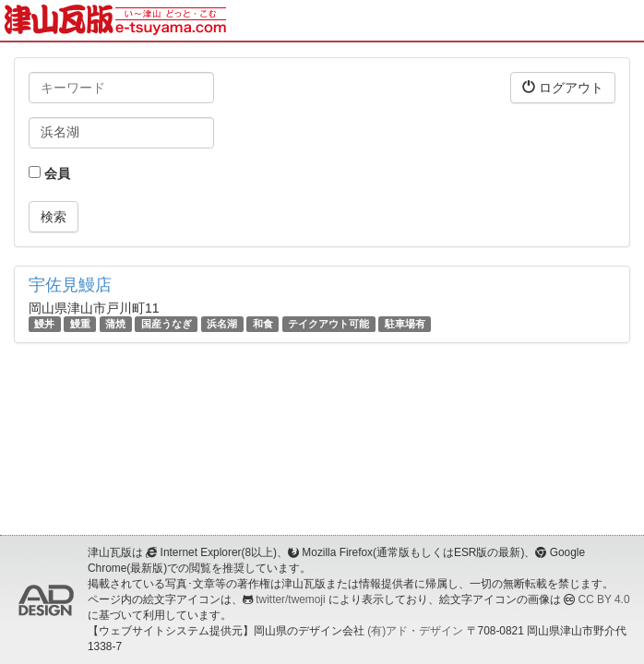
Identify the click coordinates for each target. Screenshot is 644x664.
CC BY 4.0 (604, 599)
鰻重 (80, 324)
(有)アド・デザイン (415, 631)
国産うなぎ (167, 324)
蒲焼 (115, 324)
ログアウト (563, 87)
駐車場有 (405, 324)
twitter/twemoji (290, 599)
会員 (49, 173)
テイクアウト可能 (328, 324)
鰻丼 (44, 324)
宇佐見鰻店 (70, 285)
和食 (263, 324)
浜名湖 (222, 324)
